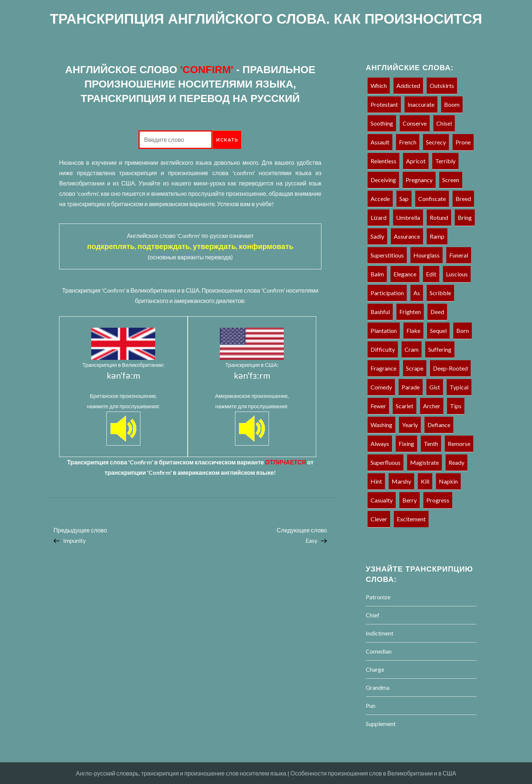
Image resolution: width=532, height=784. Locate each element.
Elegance (405, 274)
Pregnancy (419, 180)
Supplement (381, 724)
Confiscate (432, 199)
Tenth (431, 444)
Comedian (379, 651)
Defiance (439, 425)
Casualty (382, 500)
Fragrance (383, 368)
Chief (373, 615)
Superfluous (386, 462)
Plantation (384, 330)
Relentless (383, 161)
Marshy (401, 481)
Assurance (407, 236)
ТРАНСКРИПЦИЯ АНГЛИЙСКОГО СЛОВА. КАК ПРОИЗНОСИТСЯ (266, 19)
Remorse (459, 444)
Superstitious (387, 255)
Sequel (438, 330)
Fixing (406, 444)
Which (379, 86)
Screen (451, 180)
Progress (438, 500)
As (417, 293)
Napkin (448, 481)
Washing (381, 425)
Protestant (384, 104)
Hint (376, 481)
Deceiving (383, 180)
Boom (452, 104)
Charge (375, 669)
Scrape (415, 368)
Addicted (408, 86)
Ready (456, 462)
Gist (435, 387)
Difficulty (383, 349)
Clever (379, 519)
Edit (431, 274)
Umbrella (408, 217)
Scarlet (405, 406)
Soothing (382, 123)
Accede (380, 199)
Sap (404, 199)
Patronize (378, 597)
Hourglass (427, 255)
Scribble (440, 293)
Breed (463, 199)
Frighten (410, 312)
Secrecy (436, 142)
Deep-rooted (450, 368)
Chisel (444, 123)
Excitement (411, 519)
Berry (410, 500)
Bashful (380, 312)
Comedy (381, 387)
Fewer (378, 406)
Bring (465, 217)
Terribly (445, 161)
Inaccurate (421, 104)
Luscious (457, 274)
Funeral (459, 255)
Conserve (415, 123)
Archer (432, 406)
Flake (413, 330)
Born (463, 330)
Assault (380, 142)
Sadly (377, 236)
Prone (463, 142)
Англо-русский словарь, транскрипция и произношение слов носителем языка (181, 773)
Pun (371, 705)
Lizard (378, 217)
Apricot (416, 161)
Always (380, 444)
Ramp (437, 236)
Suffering (440, 349)
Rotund (439, 217)
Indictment (380, 633)
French (408, 142)
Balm (377, 274)
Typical (459, 387)
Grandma (378, 687)
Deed (437, 312)
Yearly (410, 425)
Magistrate (424, 462)
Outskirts (442, 86)
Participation (387, 293)
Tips (456, 406)
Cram (412, 349)
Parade (411, 387)
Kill (425, 481)
